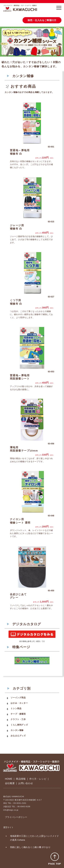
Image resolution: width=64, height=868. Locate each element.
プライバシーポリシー (16, 817)
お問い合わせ (26, 783)
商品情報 (21, 779)
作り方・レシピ (38, 779)
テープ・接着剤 (18, 714)
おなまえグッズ (18, 736)
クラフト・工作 (18, 719)
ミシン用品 (16, 708)
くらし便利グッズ (19, 725)
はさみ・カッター (19, 703)
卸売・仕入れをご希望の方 (42, 20)
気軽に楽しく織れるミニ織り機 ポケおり (30, 847)
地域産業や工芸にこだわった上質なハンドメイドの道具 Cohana (34, 838)
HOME (9, 779)
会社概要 (10, 783)
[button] (59, 8)
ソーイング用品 (18, 698)
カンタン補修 (17, 730)
